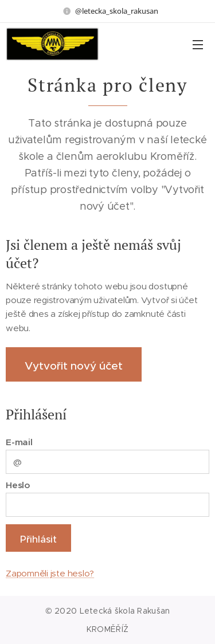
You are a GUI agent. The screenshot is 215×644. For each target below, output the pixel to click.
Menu (198, 45)
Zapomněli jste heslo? (50, 573)
